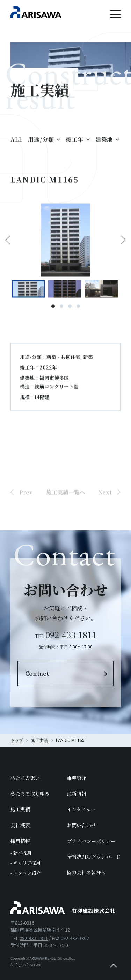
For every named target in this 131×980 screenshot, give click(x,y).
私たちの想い (25, 778)
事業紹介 (77, 778)
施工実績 (20, 809)
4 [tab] (78, 310)
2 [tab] (61, 310)
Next (123, 244)
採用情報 (20, 841)
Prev (26, 507)
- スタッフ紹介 (26, 873)
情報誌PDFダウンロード (94, 857)
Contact (37, 673)
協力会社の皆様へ (86, 872)
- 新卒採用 (21, 853)
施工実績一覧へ (66, 507)
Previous (8, 244)
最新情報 (77, 793)
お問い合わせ (81, 825)
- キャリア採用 (26, 863)
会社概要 (20, 825)
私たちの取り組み (30, 793)
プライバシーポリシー (91, 841)
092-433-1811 (71, 634)
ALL (16, 143)
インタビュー (81, 809)
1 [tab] (53, 310)
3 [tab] (70, 310)
